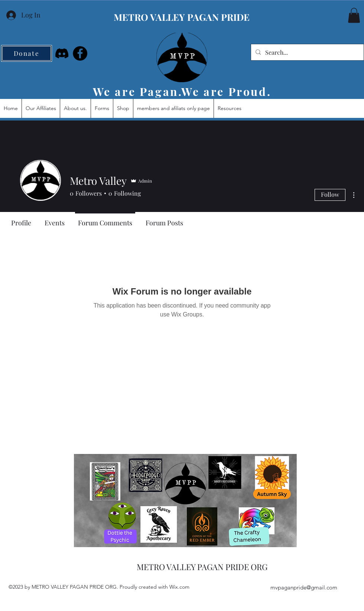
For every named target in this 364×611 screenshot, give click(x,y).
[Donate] (27, 53)
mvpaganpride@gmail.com (304, 587)
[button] (354, 15)
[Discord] (62, 53)
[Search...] (307, 52)
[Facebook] (80, 53)
